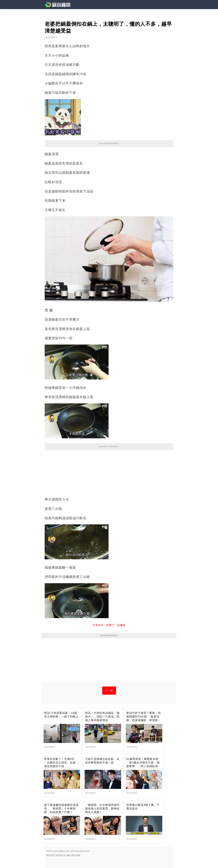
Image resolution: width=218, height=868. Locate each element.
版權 (78, 855)
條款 (69, 855)
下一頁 (109, 691)
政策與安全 (61, 855)
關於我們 (50, 855)
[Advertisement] (109, 472)
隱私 (73, 855)
